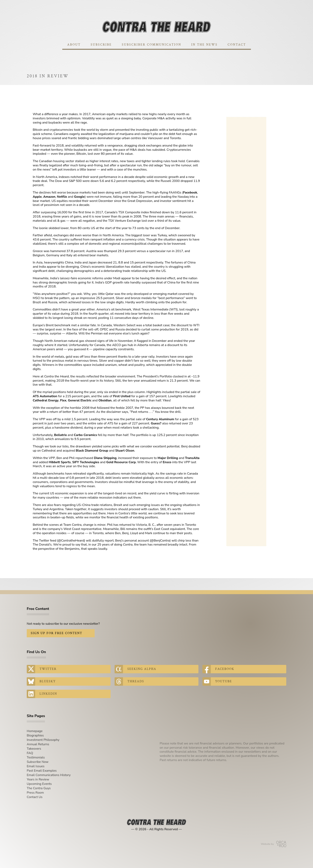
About (74, 45)
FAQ (30, 753)
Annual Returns (38, 744)
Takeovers (34, 749)
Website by (274, 844)
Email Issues (36, 766)
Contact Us (35, 797)
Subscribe (101, 45)
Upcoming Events (39, 784)
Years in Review (38, 779)
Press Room (35, 793)
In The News (204, 45)
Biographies (35, 735)
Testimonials (36, 757)
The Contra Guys (39, 788)
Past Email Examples (42, 771)
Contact (237, 45)
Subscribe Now (38, 762)
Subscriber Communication (152, 45)
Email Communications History (49, 775)
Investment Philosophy (43, 740)
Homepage (35, 731)
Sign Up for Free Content (56, 633)
